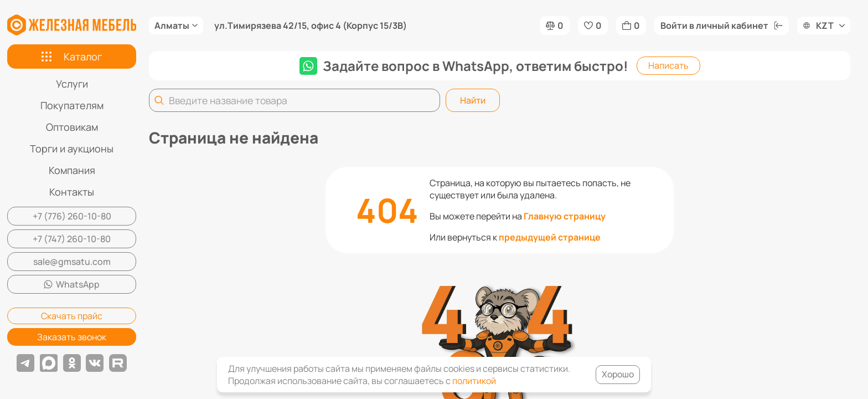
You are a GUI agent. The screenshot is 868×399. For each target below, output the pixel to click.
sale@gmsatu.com (72, 262)
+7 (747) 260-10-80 (72, 239)
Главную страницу (565, 216)
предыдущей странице (550, 237)
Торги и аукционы (72, 149)
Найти (473, 100)
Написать (668, 65)
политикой (474, 381)
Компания (72, 170)
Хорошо (617, 375)
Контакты (72, 192)
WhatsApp (72, 284)
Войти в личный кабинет (722, 25)
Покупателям (72, 105)
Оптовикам (72, 127)
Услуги (72, 84)
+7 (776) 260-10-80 (72, 216)
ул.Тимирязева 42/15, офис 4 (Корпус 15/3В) (311, 25)
